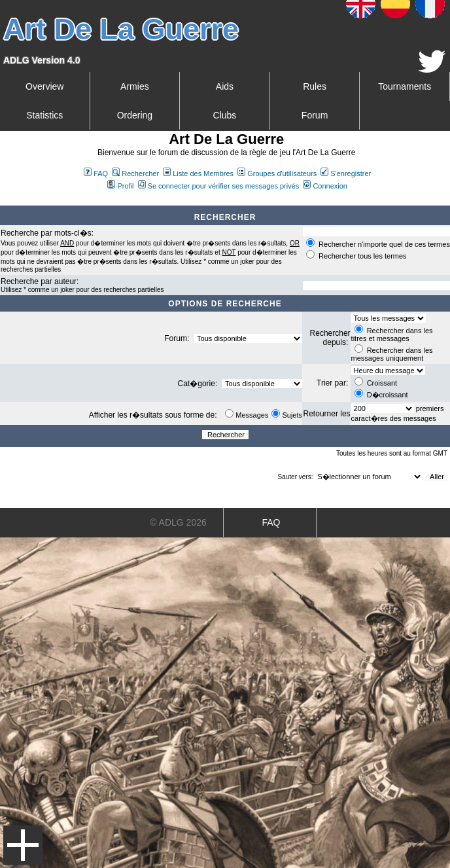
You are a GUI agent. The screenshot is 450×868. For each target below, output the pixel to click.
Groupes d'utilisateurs (277, 173)
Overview (44, 86)
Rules (315, 86)
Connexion (325, 186)
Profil (120, 186)
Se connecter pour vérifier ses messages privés (219, 186)
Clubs (225, 115)
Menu (23, 845)
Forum (315, 115)
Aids (225, 86)
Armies (135, 86)
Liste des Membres (198, 173)
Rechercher (135, 173)
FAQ (96, 173)
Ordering (135, 115)
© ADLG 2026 (178, 522)
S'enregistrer (346, 173)
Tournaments (405, 86)
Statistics (44, 115)
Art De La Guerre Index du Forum (5, 200)
